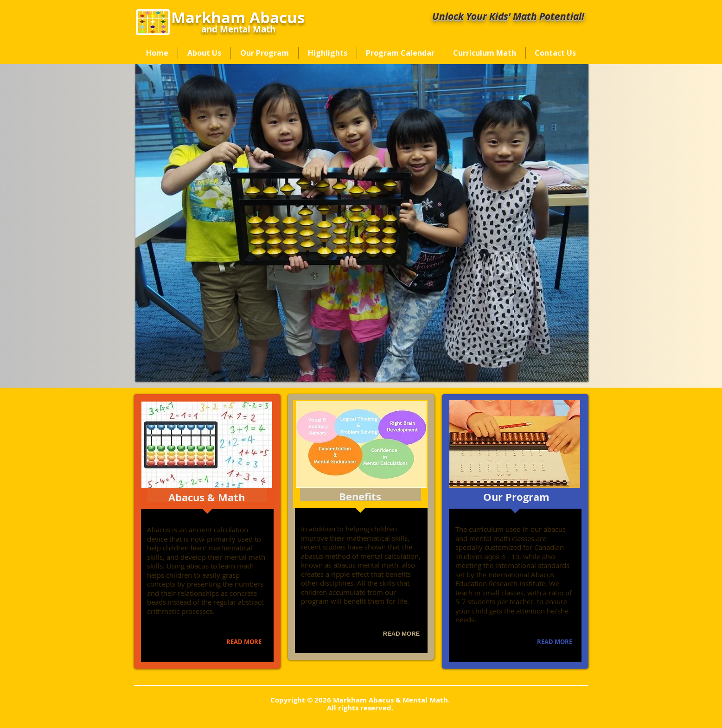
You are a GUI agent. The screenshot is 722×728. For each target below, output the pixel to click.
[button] (362, 223)
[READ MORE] (244, 642)
